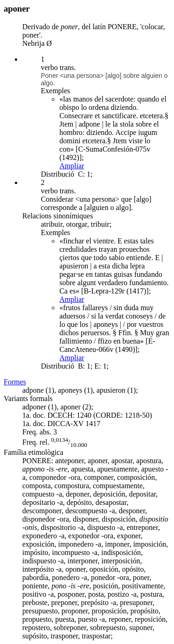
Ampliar (72, 166)
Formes (15, 382)
